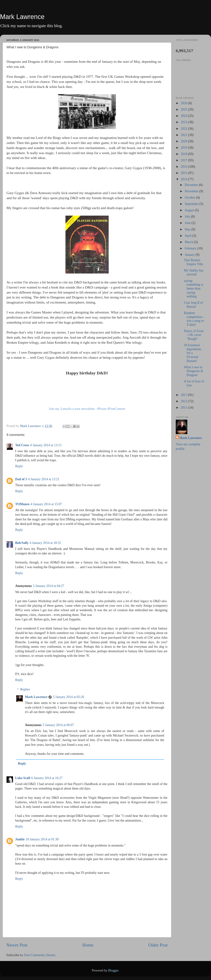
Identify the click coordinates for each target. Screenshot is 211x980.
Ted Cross (22, 445)
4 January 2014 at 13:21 (44, 479)
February (191, 248)
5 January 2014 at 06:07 (58, 725)
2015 (185, 173)
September (192, 204)
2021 (185, 135)
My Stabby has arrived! (194, 272)
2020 (185, 141)
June (188, 223)
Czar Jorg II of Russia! (193, 305)
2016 (185, 167)
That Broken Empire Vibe (193, 262)
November (192, 191)
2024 (185, 116)
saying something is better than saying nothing (194, 289)
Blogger (113, 970)
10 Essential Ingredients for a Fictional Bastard (193, 353)
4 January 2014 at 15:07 (46, 504)
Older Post (158, 945)
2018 (185, 154)
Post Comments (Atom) (40, 955)
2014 (185, 179)
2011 (184, 408)
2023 (185, 122)
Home (88, 945)
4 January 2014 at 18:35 (45, 543)
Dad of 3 (21, 479)
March (189, 242)
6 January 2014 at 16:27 (47, 778)
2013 (185, 395)
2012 (185, 401)
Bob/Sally (22, 543)
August (190, 210)
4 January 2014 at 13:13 (46, 445)
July (188, 217)
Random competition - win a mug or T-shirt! (194, 319)
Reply (19, 466)
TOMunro (22, 504)
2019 (185, 148)
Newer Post (17, 945)
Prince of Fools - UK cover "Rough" (194, 335)
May (188, 229)
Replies (25, 689)
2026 (185, 103)
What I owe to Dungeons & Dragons (194, 371)
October (190, 198)
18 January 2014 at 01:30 (42, 839)
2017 (185, 160)
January (190, 255)
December (192, 185)
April (188, 236)
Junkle (20, 839)
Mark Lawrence (22, 17)
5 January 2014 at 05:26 (68, 697)
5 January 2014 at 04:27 (49, 586)
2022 (185, 129)
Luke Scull (23, 778)
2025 (185, 109)
